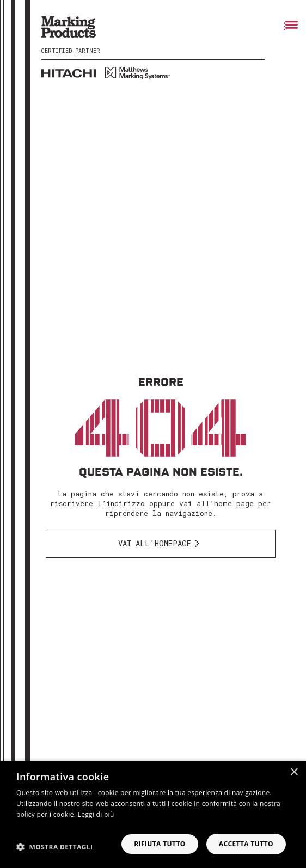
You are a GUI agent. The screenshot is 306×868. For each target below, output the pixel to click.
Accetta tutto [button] (246, 844)
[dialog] (153, 814)
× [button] (294, 772)
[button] (55, 847)
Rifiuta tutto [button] (160, 844)
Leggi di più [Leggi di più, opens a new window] (96, 814)
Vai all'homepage (155, 543)
